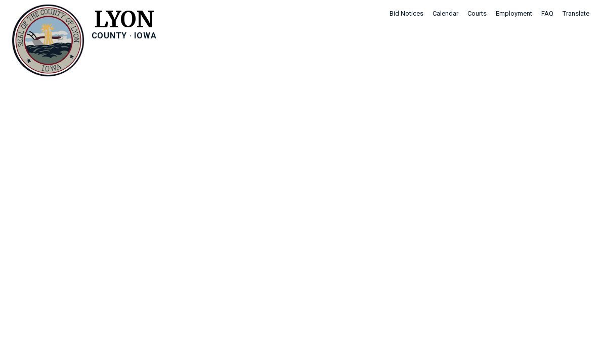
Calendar (445, 13)
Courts (477, 13)
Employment (514, 13)
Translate (576, 13)
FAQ (547, 13)
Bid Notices (406, 13)
